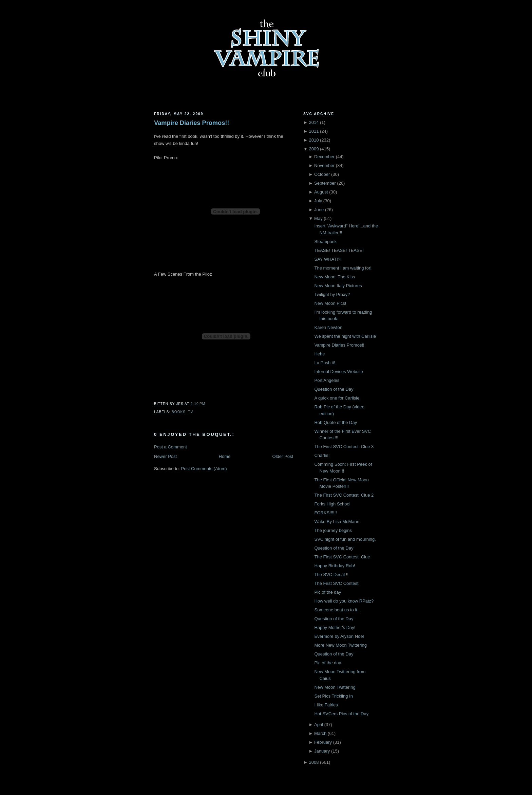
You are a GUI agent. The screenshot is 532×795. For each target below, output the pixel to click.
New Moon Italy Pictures (338, 286)
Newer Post (165, 456)
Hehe (319, 354)
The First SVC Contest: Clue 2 (344, 495)
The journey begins (333, 530)
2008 (314, 762)
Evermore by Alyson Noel (339, 636)
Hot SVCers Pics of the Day (341, 714)
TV (191, 412)
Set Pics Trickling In (333, 696)
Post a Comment (170, 447)
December (324, 157)
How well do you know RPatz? (344, 601)
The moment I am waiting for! (343, 268)
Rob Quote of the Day (336, 422)
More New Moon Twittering (340, 645)
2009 (314, 149)
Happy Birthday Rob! (335, 566)
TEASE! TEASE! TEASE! (339, 250)
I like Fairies (326, 705)
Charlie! (322, 455)
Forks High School (332, 504)
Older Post (283, 456)
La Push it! (325, 363)
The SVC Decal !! (331, 575)
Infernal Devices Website (339, 372)
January (322, 751)
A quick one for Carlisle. (337, 398)
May (318, 218)
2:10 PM (198, 404)
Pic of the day (328, 592)
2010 (314, 140)
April (319, 725)
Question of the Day (334, 389)
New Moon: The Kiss (335, 277)
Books (179, 412)
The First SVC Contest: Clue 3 (344, 447)
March (320, 733)
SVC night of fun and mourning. (345, 539)
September (325, 183)
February (323, 742)
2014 (314, 122)
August (321, 192)
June (319, 210)
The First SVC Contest (336, 583)
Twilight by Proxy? (332, 294)
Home (225, 456)
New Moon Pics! (330, 303)
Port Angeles (327, 380)
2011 (314, 131)
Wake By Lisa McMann (337, 522)
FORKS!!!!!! (325, 513)
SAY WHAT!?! (328, 259)
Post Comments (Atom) (204, 469)
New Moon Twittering (335, 687)
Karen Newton (328, 327)
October (322, 174)
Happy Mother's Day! (335, 627)
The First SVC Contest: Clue (342, 557)
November (324, 165)
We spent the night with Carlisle (345, 336)
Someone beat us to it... (337, 610)
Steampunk (325, 242)
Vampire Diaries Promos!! (192, 123)
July (318, 201)
